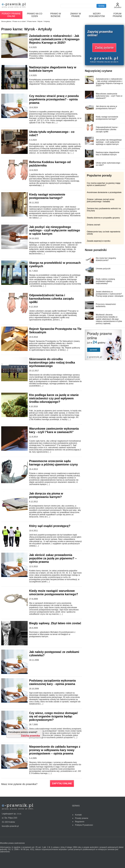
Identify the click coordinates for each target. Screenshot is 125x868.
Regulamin (80, 822)
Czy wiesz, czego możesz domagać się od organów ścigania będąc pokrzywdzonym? (53, 716)
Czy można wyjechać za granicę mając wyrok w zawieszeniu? (104, 184)
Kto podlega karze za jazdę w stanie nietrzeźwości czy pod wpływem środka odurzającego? (54, 398)
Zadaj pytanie (104, 48)
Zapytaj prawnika (30, 736)
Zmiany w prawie (76, 15)
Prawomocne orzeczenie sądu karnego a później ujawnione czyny (53, 463)
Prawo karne (32, 21)
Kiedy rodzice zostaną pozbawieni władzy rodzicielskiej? (105, 281)
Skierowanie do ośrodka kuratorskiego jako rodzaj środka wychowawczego (52, 362)
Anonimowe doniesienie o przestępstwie (104, 192)
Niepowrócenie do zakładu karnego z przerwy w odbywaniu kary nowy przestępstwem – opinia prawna (55, 750)
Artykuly (47, 21)
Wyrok (40, 21)
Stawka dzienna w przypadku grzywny (103, 218)
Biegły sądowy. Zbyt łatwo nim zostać (55, 623)
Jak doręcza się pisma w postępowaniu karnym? (46, 495)
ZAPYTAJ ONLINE (62, 783)
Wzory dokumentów (97, 15)
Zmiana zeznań (94, 225)
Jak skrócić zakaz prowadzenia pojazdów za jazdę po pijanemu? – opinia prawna (53, 558)
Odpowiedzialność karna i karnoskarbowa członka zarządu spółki (51, 299)
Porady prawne (82, 818)
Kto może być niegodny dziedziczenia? (106, 259)
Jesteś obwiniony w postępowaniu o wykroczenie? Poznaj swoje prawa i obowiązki (109, 294)
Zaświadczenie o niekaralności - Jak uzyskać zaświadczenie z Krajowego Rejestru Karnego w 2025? (54, 39)
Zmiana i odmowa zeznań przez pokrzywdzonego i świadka (101, 200)
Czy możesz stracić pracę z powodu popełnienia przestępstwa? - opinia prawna (54, 99)
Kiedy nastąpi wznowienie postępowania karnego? (47, 196)
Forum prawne (118, 15)
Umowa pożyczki (103, 269)
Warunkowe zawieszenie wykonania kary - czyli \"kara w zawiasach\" (54, 430)
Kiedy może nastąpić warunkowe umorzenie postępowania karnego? (54, 592)
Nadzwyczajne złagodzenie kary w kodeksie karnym (53, 69)
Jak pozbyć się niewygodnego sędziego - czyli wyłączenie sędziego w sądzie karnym (55, 230)
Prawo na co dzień (35, 15)
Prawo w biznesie (56, 15)
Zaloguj (118, 6)
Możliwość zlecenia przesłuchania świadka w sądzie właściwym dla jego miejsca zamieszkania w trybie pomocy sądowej (109, 319)
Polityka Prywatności (84, 825)
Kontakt (78, 815)
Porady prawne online (11, 15)
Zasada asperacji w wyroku (99, 241)
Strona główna (6, 21)
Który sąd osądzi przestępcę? (50, 526)
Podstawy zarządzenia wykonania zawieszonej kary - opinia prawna (52, 682)
